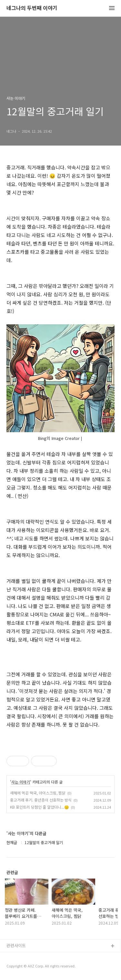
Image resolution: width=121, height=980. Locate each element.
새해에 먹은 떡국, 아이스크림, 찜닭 (38, 793)
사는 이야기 (21, 782)
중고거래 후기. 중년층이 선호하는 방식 (41, 800)
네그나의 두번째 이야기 (32, 8)
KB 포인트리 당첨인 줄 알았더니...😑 (40, 807)
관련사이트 (16, 945)
